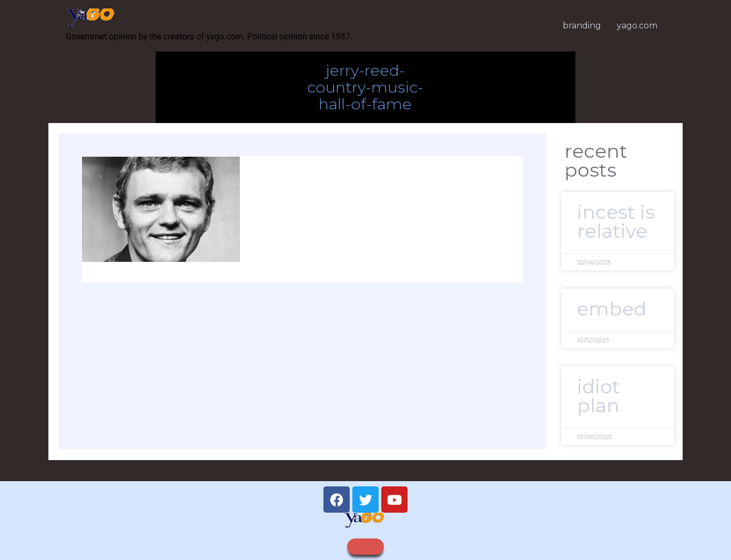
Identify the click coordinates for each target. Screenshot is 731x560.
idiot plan (598, 396)
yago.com (637, 26)
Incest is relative (616, 221)
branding (582, 26)
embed (612, 309)
